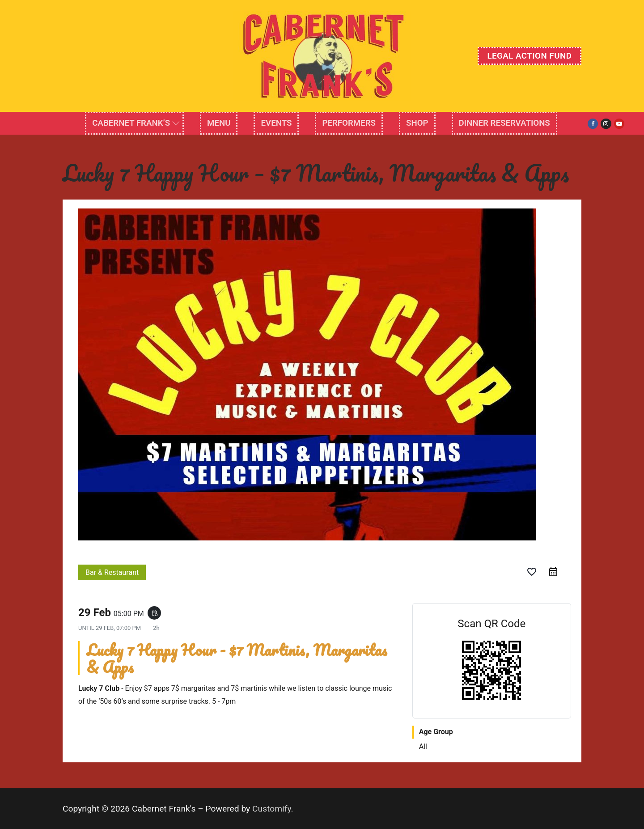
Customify (272, 809)
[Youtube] (619, 124)
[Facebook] (593, 124)
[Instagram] (606, 124)
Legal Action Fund (529, 56)
